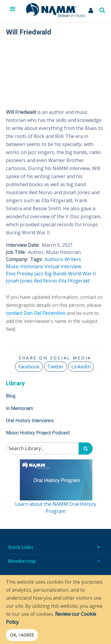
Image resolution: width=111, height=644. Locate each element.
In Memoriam (20, 408)
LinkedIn (81, 367)
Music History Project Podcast (38, 433)
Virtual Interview (63, 266)
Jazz (39, 274)
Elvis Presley (20, 274)
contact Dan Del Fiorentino (36, 313)
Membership (22, 561)
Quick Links (21, 547)
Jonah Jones (19, 281)
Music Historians (25, 266)
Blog (11, 396)
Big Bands (56, 274)
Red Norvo (46, 281)
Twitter (55, 367)
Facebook (29, 367)
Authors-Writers (63, 259)
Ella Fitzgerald (74, 281)
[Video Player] (55, 69)
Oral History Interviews (30, 421)
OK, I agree (22, 635)
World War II (82, 274)
